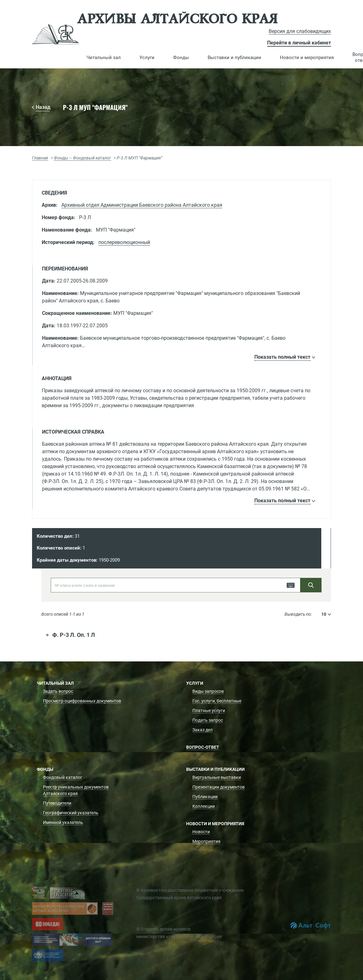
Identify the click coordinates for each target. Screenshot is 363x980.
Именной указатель (63, 822)
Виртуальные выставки (217, 777)
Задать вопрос (58, 691)
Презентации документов (219, 787)
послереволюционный (124, 242)
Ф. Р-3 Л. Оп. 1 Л (74, 635)
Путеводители (57, 803)
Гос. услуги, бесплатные (217, 701)
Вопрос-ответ (203, 747)
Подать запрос (208, 720)
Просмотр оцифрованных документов (82, 701)
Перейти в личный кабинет (299, 43)
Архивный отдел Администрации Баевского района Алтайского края (142, 205)
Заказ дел (203, 730)
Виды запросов (208, 691)
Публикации (205, 797)
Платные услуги (209, 711)
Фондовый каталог (63, 777)
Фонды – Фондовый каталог (82, 158)
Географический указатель (71, 813)
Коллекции (204, 806)
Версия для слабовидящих (300, 31)
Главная (40, 158)
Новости (201, 832)
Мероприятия (206, 841)
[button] (104, 58)
